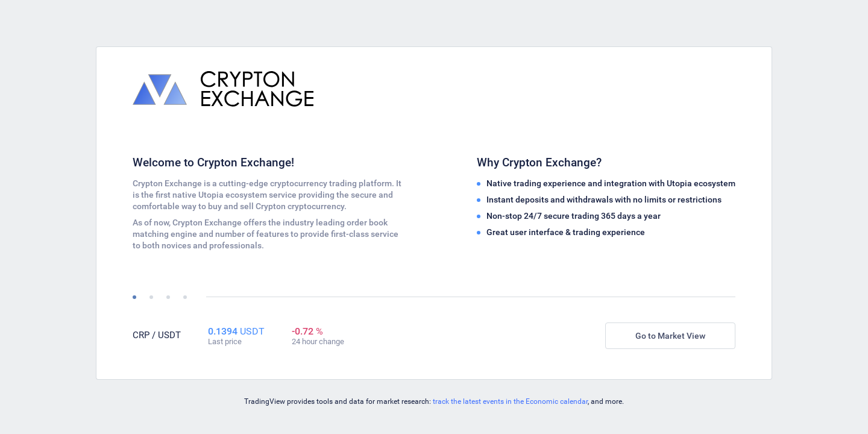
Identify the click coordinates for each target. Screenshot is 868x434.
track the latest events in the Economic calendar (510, 401)
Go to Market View (670, 336)
